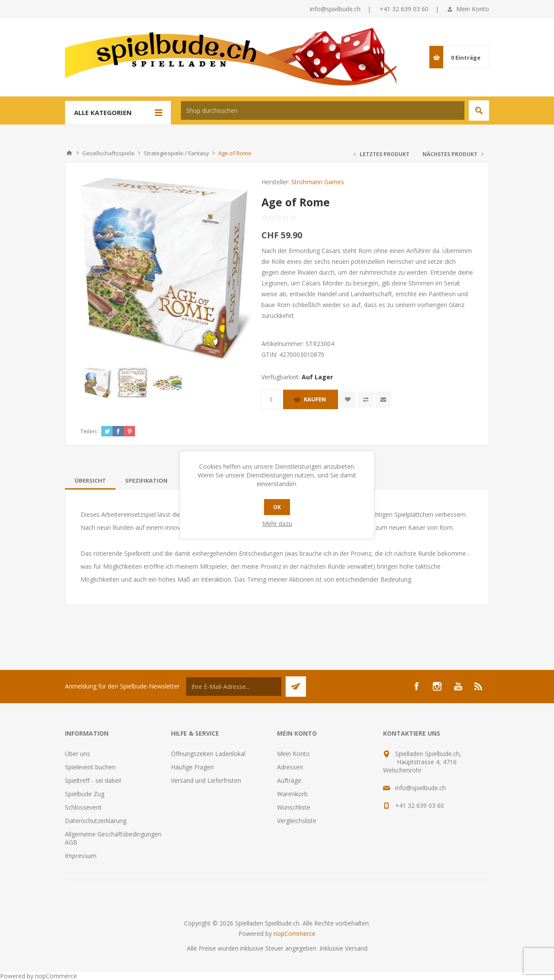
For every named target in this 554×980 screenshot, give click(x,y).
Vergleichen (366, 399)
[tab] (90, 480)
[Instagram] (437, 686)
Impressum (81, 856)
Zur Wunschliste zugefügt (348, 399)
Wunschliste (294, 807)
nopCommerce (295, 934)
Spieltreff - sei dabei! (93, 780)
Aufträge (289, 780)
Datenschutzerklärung (96, 821)
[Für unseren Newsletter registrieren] (234, 687)
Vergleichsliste (297, 821)
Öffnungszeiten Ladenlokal (208, 754)
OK (277, 507)
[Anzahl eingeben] (271, 399)
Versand (356, 948)
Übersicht (90, 480)
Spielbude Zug (85, 794)
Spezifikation (146, 480)
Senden (296, 687)
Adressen (290, 767)
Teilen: (89, 431)
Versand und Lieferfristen (206, 780)
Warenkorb (292, 794)
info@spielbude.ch (335, 9)
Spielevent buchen (90, 767)
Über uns (77, 754)
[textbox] (323, 110)
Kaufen (315, 399)
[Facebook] (416, 686)
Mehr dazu (277, 524)
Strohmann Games (318, 182)
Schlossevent (83, 807)
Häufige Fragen (192, 767)
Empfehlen (383, 399)
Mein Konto (473, 9)
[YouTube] (458, 686)
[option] (98, 383)
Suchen (479, 110)
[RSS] (479, 686)
